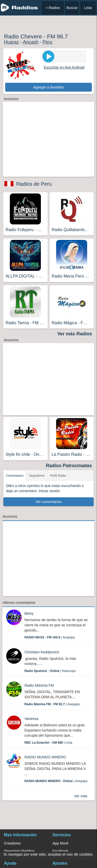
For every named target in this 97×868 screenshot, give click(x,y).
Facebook (60, 851)
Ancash (31, 42)
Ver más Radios (75, 334)
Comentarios (15, 476)
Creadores (12, 843)
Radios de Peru (34, 184)
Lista (88, 8)
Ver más (81, 796)
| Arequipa (50, 637)
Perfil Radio (58, 476)
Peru (47, 42)
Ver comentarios (48, 502)
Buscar (72, 8)
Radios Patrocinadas (69, 466)
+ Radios (53, 8)
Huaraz (11, 42)
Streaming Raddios (19, 851)
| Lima (48, 743)
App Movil (60, 843)
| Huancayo (50, 671)
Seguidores (37, 476)
